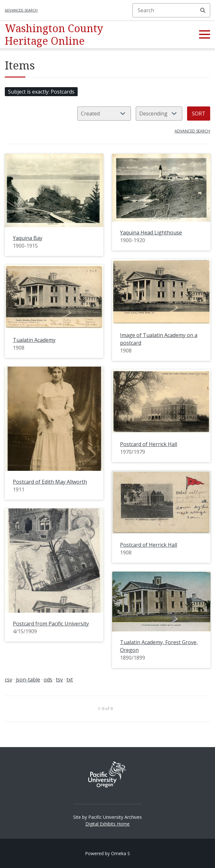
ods (48, 680)
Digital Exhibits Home (107, 824)
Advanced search (21, 10)
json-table (28, 680)
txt (70, 680)
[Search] (171, 10)
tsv (59, 680)
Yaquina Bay (28, 238)
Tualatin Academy (34, 340)
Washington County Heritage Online (54, 34)
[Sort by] (104, 114)
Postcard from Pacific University (51, 624)
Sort (199, 114)
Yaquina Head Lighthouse (151, 233)
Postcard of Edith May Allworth (50, 482)
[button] (205, 35)
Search (203, 10)
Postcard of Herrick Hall (149, 444)
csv (9, 680)
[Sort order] (159, 114)
